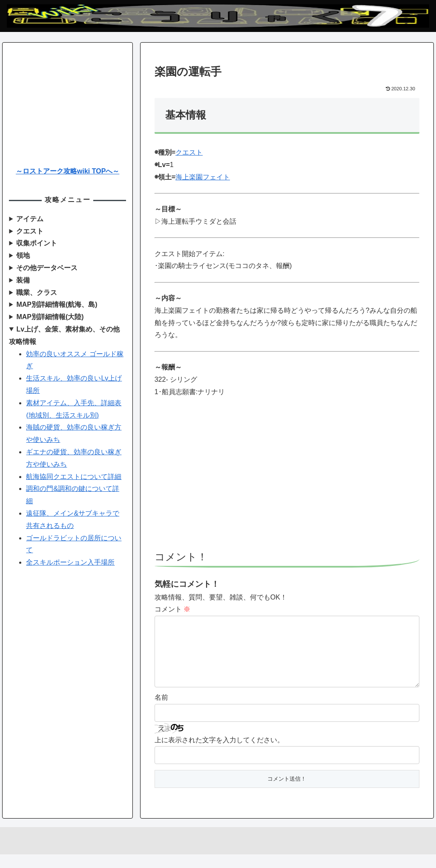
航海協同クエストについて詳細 (74, 477)
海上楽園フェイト (203, 177)
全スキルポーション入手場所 (70, 562)
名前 (161, 711)
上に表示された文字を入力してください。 (219, 754)
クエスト (189, 152)
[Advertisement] (287, 478)
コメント (172, 609)
